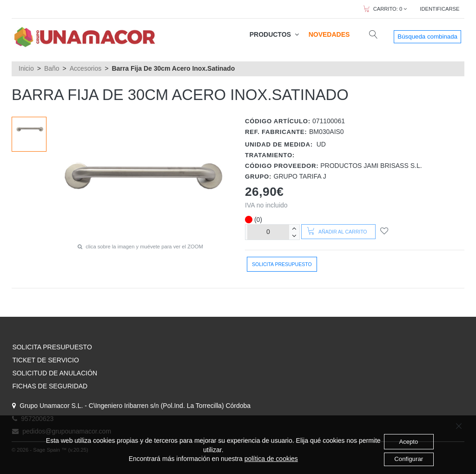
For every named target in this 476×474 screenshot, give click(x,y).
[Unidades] (268, 232)
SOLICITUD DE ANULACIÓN (55, 373)
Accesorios (86, 68)
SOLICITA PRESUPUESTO (52, 347)
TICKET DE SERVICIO (45, 360)
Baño (52, 68)
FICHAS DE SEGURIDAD (50, 386)
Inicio (26, 68)
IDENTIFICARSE (440, 9)
